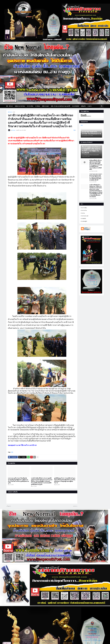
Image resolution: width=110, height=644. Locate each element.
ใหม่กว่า (9, 506)
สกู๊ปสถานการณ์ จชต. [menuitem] (20, 106)
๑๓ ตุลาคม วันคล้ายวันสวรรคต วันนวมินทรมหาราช (91, 133)
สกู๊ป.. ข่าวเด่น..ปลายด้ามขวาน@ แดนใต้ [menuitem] (60, 106)
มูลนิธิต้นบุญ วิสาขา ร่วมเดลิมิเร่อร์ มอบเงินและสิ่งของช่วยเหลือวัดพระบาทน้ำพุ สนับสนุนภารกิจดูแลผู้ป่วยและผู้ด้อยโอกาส (65, 480)
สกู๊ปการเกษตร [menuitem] (45, 106)
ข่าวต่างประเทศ (84, 216)
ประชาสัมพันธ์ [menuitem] (76, 106)
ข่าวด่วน (83, 213)
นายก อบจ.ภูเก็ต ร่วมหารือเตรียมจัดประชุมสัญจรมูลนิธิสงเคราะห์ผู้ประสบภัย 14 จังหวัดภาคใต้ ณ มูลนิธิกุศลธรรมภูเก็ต (18, 480)
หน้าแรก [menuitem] (11, 106)
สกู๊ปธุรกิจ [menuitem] (83, 106)
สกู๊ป (14, 112)
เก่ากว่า (75, 506)
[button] (8, 106)
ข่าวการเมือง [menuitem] (30, 106)
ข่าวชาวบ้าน (84, 210)
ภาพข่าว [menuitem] (90, 106)
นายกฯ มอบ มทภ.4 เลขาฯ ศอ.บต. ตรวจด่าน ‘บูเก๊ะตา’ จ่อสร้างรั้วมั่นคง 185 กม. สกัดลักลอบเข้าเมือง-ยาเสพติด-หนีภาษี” (96, 177)
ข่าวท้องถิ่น (83, 219)
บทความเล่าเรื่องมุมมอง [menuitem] (15, 110)
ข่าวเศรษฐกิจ (84, 221)
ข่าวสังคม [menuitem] (38, 106)
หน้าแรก (10, 112)
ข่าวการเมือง (84, 208)
